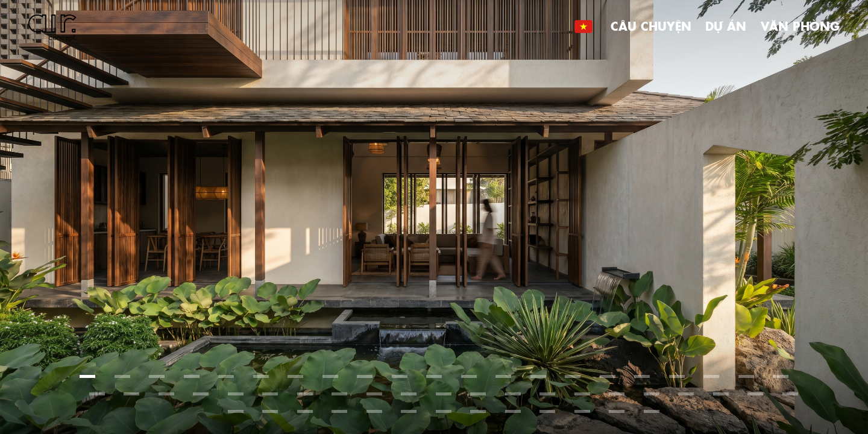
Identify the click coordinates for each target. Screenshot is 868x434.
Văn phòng (800, 26)
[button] (87, 376)
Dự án (726, 26)
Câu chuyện (651, 26)
